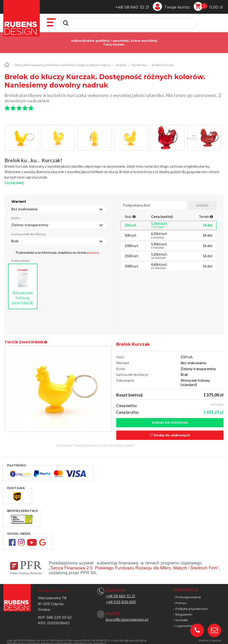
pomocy (93, 253)
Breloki (121, 65)
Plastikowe (139, 65)
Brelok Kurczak (163, 65)
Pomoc (181, 599)
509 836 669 (125, 598)
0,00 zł (216, 7)
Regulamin (184, 611)
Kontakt (181, 616)
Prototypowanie (188, 593)
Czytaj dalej (14, 183)
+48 (110, 598)
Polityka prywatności (192, 605)
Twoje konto (177, 7)
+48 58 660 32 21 (132, 7)
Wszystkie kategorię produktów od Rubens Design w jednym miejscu (63, 65)
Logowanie (184, 622)
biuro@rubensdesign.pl (127, 616)
